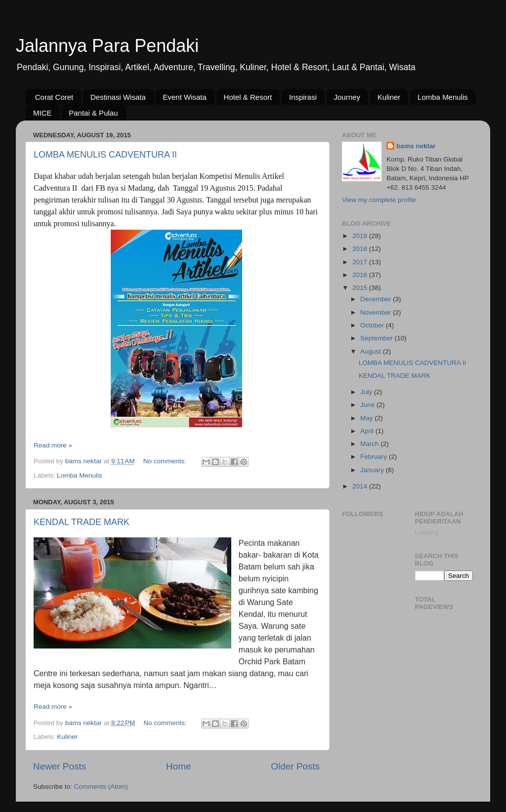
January (373, 470)
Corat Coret (54, 97)
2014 (361, 486)
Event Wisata (184, 97)
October (373, 325)
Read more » (53, 445)
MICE (42, 113)
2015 (361, 288)
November (377, 312)
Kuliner (389, 97)
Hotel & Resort (248, 97)
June (368, 405)
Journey (347, 97)
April (368, 431)
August (372, 351)
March (370, 444)
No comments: (166, 461)
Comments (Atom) (101, 787)
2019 (361, 236)
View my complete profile (379, 200)
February (375, 457)
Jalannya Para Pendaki (107, 46)
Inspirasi (303, 97)
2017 (361, 262)
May (367, 418)
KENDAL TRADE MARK (82, 522)
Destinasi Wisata (118, 97)
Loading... (430, 532)
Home (178, 766)
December (377, 299)
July (367, 392)
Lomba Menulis (443, 97)
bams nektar (416, 146)
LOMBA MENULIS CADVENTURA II (105, 155)
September (378, 338)
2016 (361, 275)
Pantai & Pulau (93, 113)
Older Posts (295, 766)
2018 (361, 249)
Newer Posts (60, 766)
